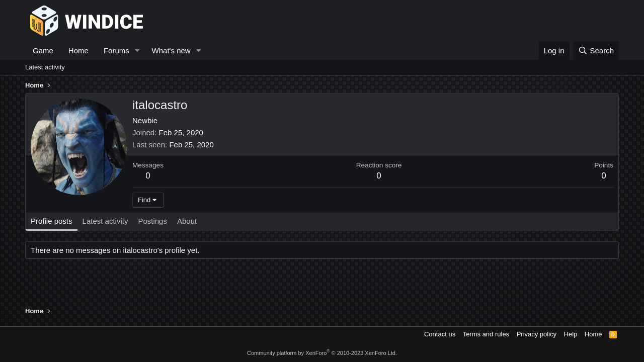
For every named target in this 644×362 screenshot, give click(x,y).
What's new (171, 51)
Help (571, 334)
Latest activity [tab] (105, 221)
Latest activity (45, 67)
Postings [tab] (152, 221)
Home (78, 51)
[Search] (596, 51)
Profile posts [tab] (52, 221)
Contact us (440, 334)
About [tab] (187, 221)
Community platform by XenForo (322, 353)
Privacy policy (537, 334)
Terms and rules (486, 334)
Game (43, 51)
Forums (116, 51)
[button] (137, 51)
